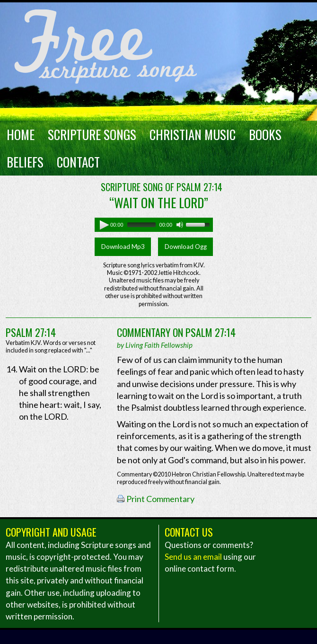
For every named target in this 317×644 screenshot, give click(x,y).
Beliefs (25, 162)
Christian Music (193, 134)
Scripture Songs (92, 134)
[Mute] (180, 225)
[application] (154, 225)
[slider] (141, 225)
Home (21, 134)
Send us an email (193, 557)
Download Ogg (186, 247)
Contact (78, 162)
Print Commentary (160, 499)
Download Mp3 (123, 247)
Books (265, 134)
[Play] (102, 225)
